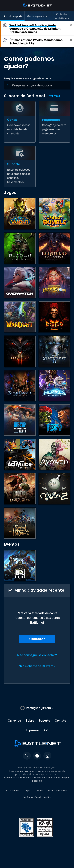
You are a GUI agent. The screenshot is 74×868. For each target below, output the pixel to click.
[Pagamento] (54, 122)
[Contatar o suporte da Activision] (20, 454)
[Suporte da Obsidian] (54, 454)
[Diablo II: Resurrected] (54, 317)
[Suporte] (20, 166)
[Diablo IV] (20, 248)
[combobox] (37, 85)
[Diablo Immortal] (54, 248)
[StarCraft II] (54, 351)
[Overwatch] (20, 283)
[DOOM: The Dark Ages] (20, 489)
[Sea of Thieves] (20, 523)
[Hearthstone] (54, 283)
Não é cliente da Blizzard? (37, 666)
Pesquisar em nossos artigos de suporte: (28, 78)
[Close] (71, 28)
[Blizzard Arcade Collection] (20, 420)
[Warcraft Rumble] (54, 214)
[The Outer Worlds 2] (54, 489)
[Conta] (20, 122)
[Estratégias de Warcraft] (20, 317)
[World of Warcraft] (20, 214)
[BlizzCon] (20, 566)
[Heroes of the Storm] (54, 386)
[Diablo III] (20, 351)
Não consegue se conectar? (37, 655)
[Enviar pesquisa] (7, 85)
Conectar (37, 639)
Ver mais (54, 96)
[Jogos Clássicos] (54, 420)
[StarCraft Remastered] (20, 386)
